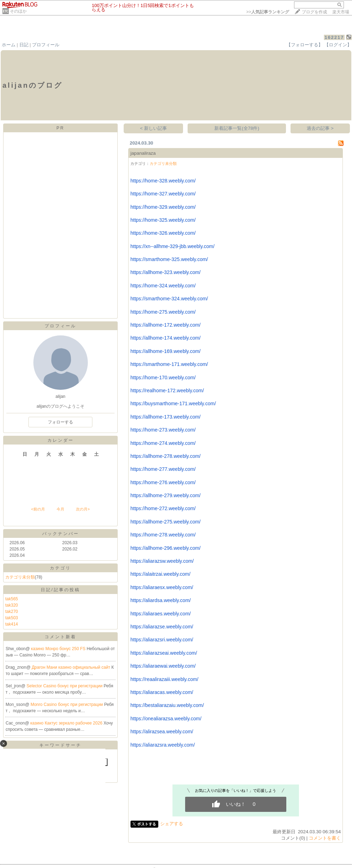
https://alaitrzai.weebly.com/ (160, 574)
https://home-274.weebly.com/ (163, 443)
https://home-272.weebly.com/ (163, 508)
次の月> (83, 509)
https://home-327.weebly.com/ (163, 194)
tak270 (12, 612)
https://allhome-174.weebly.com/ (165, 338)
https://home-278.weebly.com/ (163, 535)
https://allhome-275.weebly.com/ (165, 522)
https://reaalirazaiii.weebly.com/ (164, 679)
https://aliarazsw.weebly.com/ (162, 561)
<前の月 (38, 509)
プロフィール (46, 45)
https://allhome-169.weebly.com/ (165, 351)
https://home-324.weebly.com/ (163, 286)
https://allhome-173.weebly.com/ (165, 417)
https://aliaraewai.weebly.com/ (163, 666)
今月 (60, 509)
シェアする (172, 824)
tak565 (12, 599)
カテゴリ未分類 (20, 577)
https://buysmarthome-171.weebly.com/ (173, 403)
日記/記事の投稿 (60, 590)
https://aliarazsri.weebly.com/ (162, 640)
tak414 (12, 624)
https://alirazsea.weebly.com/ (162, 732)
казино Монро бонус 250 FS (59, 649)
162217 (334, 37)
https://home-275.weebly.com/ (163, 312)
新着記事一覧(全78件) (237, 128)
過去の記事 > (320, 128)
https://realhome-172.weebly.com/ (167, 390)
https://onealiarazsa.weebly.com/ (166, 719)
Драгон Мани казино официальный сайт (71, 667)
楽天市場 (341, 12)
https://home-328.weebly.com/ (163, 181)
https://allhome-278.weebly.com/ (165, 456)
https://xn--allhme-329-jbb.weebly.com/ (172, 246)
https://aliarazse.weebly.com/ (162, 627)
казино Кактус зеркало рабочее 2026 (67, 723)
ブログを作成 (314, 12)
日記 (24, 45)
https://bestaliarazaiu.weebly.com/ (167, 705)
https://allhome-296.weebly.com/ (165, 548)
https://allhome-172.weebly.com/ (165, 325)
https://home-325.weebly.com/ (163, 220)
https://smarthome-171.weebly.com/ (169, 364)
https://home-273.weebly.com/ (163, 430)
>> (268, 12)
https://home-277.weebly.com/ (163, 469)
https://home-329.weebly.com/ (163, 207)
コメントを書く (325, 838)
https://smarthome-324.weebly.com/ (169, 299)
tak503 (12, 618)
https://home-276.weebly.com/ (163, 482)
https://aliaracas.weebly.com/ (162, 692)
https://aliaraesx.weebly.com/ (162, 587)
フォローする (60, 422)
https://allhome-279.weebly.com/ (165, 495)
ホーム (9, 45)
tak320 (12, 605)
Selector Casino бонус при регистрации (65, 686)
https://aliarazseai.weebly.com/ (164, 653)
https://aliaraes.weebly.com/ (161, 614)
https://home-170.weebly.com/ (163, 378)
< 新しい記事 (154, 128)
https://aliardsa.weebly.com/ (161, 600)
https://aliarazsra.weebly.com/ (162, 745)
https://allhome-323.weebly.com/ (165, 272)
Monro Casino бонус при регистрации (67, 705)
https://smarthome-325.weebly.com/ (169, 259)
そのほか (18, 11)
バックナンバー (61, 534)
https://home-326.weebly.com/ (163, 233)
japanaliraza (143, 153)
